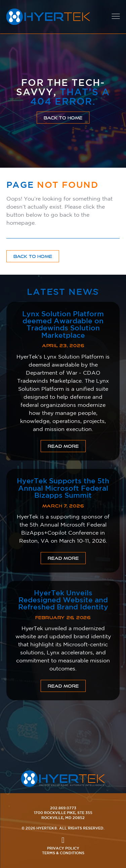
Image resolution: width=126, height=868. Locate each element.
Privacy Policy (63, 848)
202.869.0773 (63, 808)
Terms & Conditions (63, 853)
